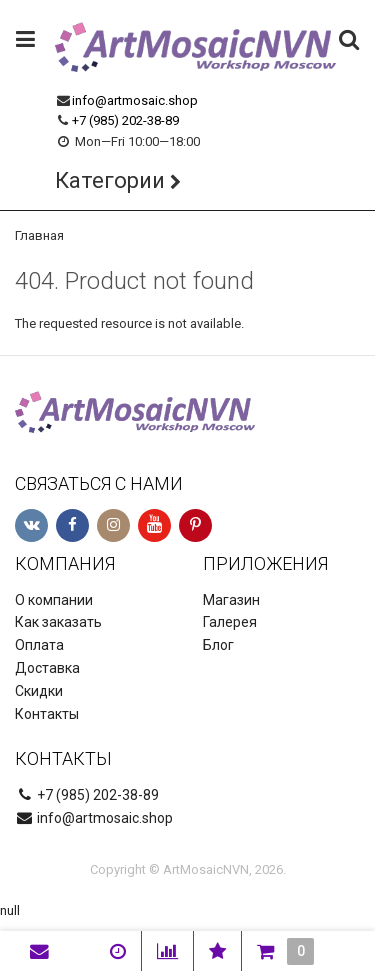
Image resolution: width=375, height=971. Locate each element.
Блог (218, 645)
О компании (54, 600)
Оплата (39, 645)
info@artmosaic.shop (135, 100)
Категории (110, 180)
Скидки (39, 691)
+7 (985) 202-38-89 (125, 120)
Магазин (231, 600)
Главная (39, 235)
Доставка (47, 668)
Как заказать (58, 622)
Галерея (230, 622)
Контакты (47, 714)
